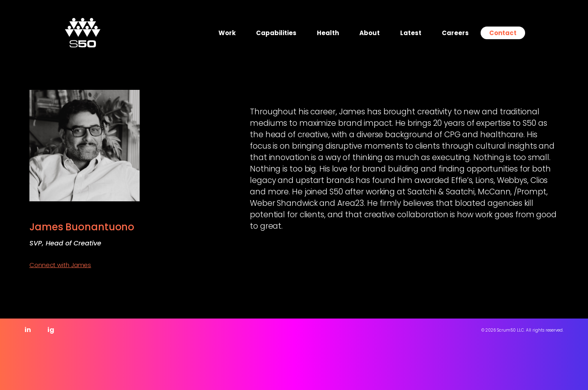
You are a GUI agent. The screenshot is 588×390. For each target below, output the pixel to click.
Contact (503, 33)
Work (227, 33)
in (28, 330)
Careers (455, 33)
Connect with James (60, 265)
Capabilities (276, 33)
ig (51, 330)
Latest (411, 33)
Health (328, 33)
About (370, 33)
